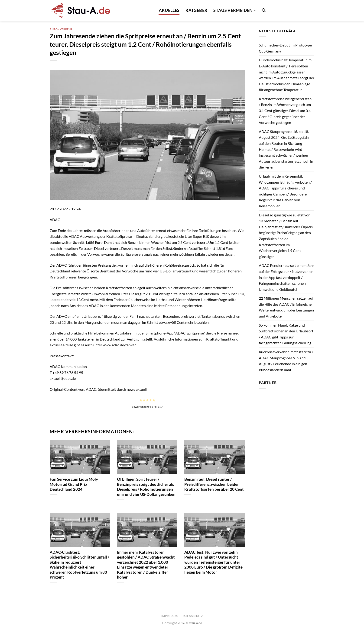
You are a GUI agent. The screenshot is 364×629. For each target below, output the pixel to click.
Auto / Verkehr (61, 29)
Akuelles (169, 10)
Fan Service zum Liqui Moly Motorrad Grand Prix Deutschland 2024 (74, 484)
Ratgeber (196, 10)
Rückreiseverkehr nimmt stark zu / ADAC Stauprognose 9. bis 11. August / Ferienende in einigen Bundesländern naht (286, 361)
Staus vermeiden (235, 10)
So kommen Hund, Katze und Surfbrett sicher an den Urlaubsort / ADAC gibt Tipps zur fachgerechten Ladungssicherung (286, 334)
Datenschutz (192, 616)
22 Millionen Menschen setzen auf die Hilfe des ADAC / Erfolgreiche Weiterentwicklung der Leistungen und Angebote (286, 307)
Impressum (170, 616)
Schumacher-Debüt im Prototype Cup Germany (285, 48)
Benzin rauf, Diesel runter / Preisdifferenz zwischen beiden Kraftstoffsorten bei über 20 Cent (214, 484)
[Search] (264, 10)
